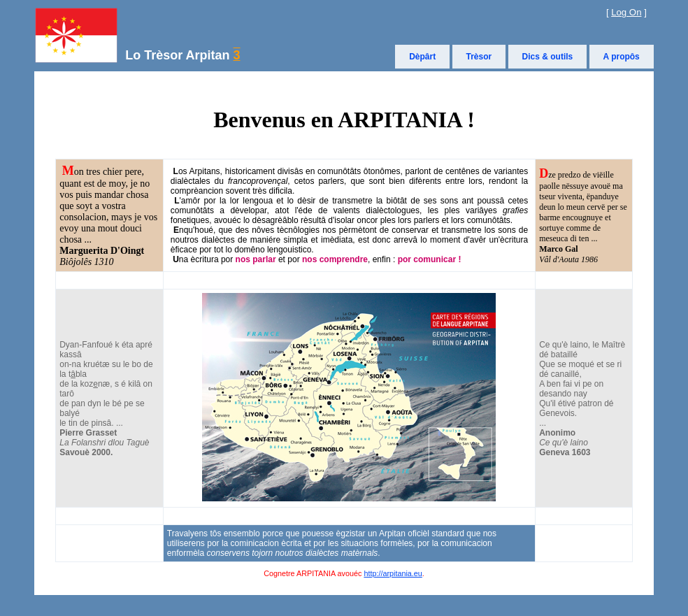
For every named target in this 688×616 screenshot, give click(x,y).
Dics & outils (548, 57)
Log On (626, 12)
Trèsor (479, 57)
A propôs (622, 57)
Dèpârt (422, 57)
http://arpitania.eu (393, 573)
